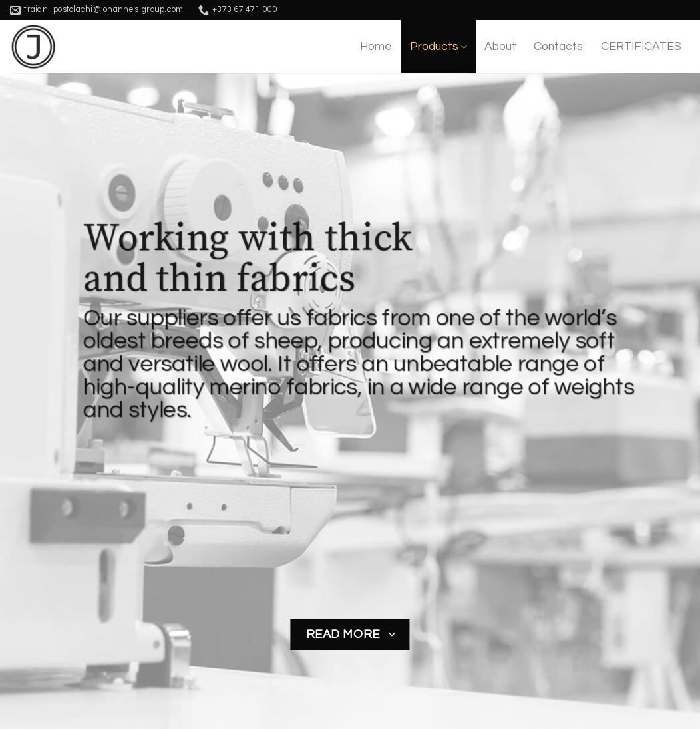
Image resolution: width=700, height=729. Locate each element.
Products (438, 47)
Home (376, 47)
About (500, 47)
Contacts (558, 47)
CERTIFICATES (641, 47)
